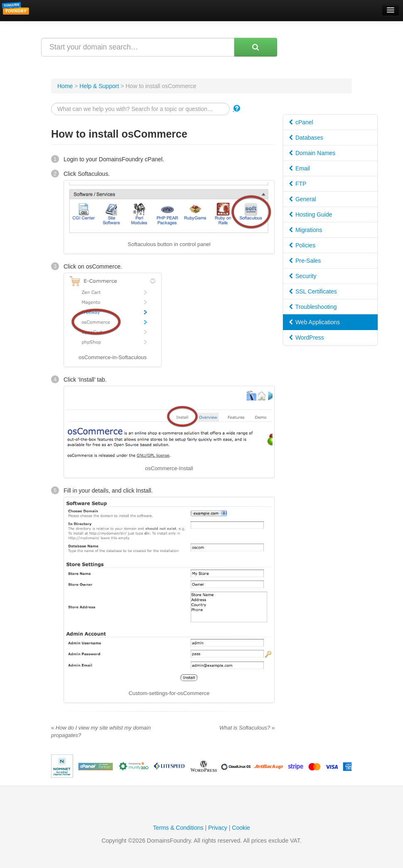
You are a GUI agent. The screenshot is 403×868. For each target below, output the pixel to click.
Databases (306, 138)
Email (300, 168)
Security (303, 276)
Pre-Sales (305, 261)
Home (65, 86)
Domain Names (312, 153)
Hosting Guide (311, 215)
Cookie (241, 828)
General (303, 199)
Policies (302, 245)
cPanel (301, 122)
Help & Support (99, 86)
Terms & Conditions (178, 828)
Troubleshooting (313, 307)
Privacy (218, 828)
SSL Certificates (313, 291)
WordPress (307, 338)
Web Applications (315, 322)
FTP (298, 184)
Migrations (306, 230)
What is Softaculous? (247, 728)
